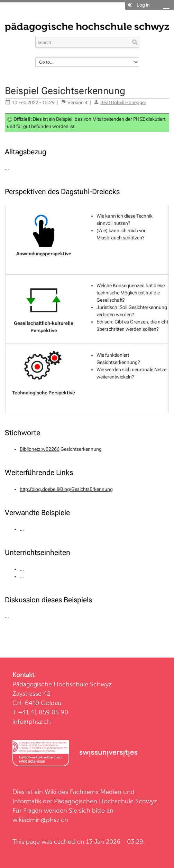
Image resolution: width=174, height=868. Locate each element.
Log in (143, 5)
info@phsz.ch (32, 721)
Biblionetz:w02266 (40, 449)
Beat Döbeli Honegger (123, 102)
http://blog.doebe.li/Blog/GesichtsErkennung (66, 489)
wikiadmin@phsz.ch (40, 820)
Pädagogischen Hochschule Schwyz (106, 801)
